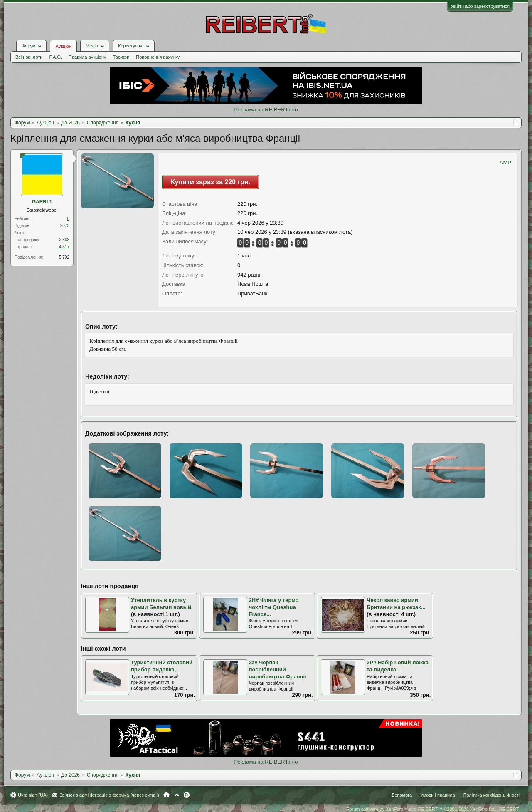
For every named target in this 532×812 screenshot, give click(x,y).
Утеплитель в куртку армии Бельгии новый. (162, 604)
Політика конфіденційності (491, 795)
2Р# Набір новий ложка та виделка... (398, 666)
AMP (505, 162)
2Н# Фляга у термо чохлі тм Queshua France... (274, 607)
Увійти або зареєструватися (480, 6)
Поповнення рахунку (158, 57)
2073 (65, 226)
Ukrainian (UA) (33, 795)
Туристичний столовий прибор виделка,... (162, 666)
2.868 (64, 240)
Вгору (177, 795)
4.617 (64, 247)
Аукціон (63, 46)
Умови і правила (437, 795)
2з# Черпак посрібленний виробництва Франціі (278, 669)
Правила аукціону (87, 57)
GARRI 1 (42, 202)
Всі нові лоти (29, 57)
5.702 (64, 257)
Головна (166, 795)
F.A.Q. (55, 57)
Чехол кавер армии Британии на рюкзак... (396, 604)
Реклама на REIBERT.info (266, 110)
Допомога (402, 795)
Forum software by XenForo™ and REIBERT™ (433, 809)
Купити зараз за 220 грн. (211, 182)
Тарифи (121, 57)
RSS (187, 795)
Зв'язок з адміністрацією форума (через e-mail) (109, 795)
